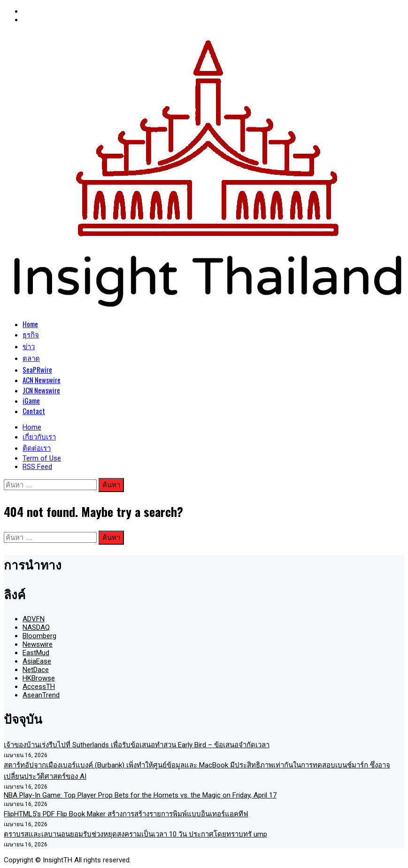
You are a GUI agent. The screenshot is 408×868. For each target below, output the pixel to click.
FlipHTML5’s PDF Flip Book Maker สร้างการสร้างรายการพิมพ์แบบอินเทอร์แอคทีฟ (126, 814)
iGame (31, 400)
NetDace (36, 670)
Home (30, 324)
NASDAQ (36, 627)
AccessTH (39, 687)
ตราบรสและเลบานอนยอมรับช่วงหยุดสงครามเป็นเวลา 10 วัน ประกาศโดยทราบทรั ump (135, 834)
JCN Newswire (41, 390)
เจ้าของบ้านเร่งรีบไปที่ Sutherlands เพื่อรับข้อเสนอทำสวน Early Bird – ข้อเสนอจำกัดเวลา (137, 745)
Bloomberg (39, 636)
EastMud (36, 653)
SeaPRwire (37, 369)
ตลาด (31, 358)
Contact (34, 411)
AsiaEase (37, 661)
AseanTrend (41, 695)
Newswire (38, 644)
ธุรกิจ (31, 334)
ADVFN (34, 619)
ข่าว (29, 346)
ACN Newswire (42, 380)
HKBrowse (39, 678)
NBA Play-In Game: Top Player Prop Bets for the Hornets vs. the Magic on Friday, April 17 (140, 795)
